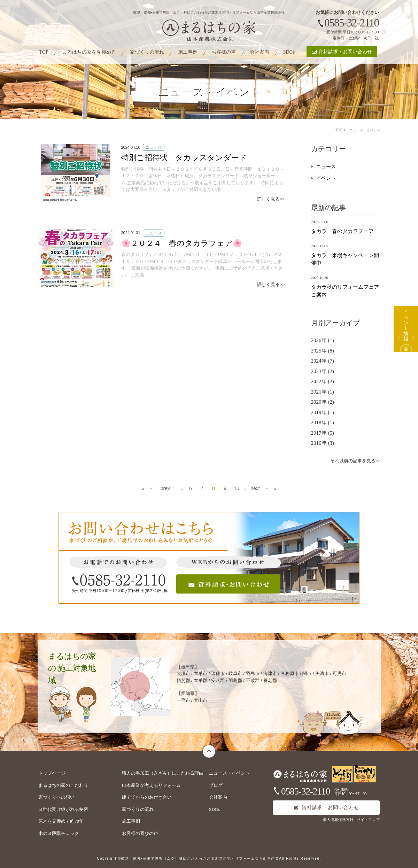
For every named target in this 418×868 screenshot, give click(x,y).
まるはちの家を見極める (89, 52)
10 (237, 488)
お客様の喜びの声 (140, 833)
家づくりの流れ (147, 52)
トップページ (52, 773)
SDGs (289, 52)
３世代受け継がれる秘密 (63, 809)
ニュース (326, 167)
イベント (326, 178)
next (255, 488)
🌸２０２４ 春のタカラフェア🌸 (182, 243)
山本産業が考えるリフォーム (151, 785)
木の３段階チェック (59, 833)
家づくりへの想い (56, 797)
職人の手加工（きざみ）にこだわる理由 (163, 773)
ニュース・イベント (229, 773)
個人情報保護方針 (339, 820)
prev (155, 487)
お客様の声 (224, 52)
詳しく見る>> (271, 199)
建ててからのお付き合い (147, 797)
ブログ (216, 785)
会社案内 (260, 52)
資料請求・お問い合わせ (342, 52)
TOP (44, 52)
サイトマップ (368, 820)
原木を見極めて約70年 (61, 821)
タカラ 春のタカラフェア (342, 231)
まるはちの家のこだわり (63, 785)
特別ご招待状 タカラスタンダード (184, 158)
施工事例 (188, 52)
